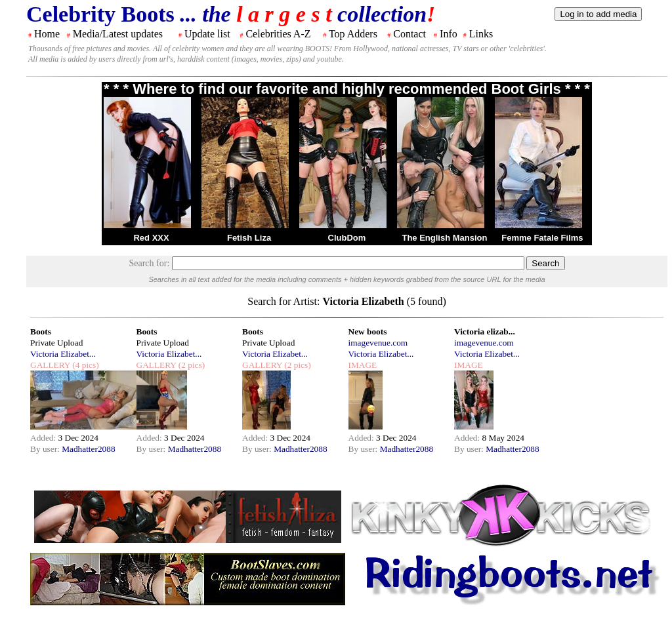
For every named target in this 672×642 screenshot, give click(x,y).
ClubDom (347, 238)
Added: (44, 438)
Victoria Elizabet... (63, 354)
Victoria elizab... (485, 331)
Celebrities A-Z (278, 34)
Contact (409, 34)
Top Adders (353, 34)
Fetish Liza (249, 238)
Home (47, 34)
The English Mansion (444, 238)
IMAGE (363, 365)
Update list (207, 34)
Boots (41, 331)
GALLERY (50, 365)
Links (481, 34)
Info (449, 34)
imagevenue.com (378, 343)
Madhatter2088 (88, 449)
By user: (46, 449)
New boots (368, 331)
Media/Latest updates (118, 34)
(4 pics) (85, 365)
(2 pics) (190, 365)
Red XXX (151, 238)
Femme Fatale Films (542, 238)
